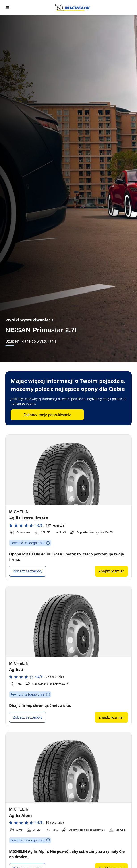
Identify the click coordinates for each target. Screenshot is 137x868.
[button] (37, 525)
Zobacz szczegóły (28, 571)
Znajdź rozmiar (111, 571)
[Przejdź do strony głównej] (73, 8)
